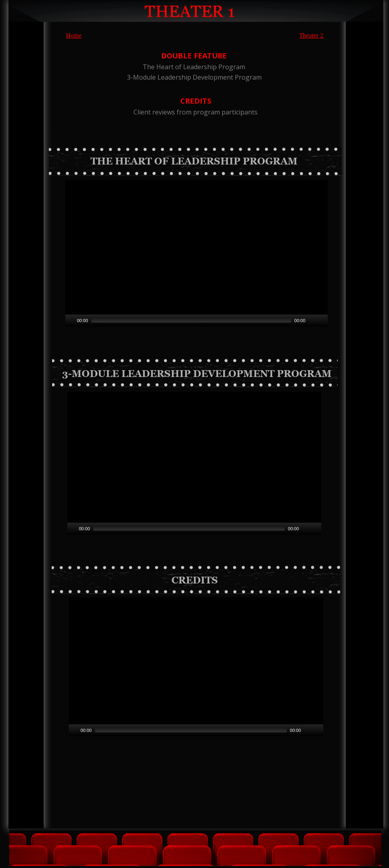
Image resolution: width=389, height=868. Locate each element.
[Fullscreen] (316, 529)
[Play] (73, 529)
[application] (194, 463)
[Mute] (305, 529)
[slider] (189, 529)
